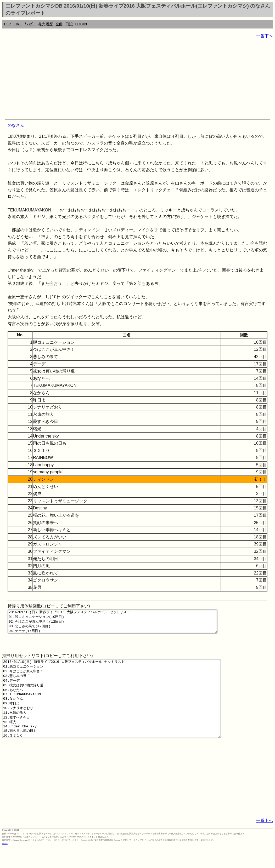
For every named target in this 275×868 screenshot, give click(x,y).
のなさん (16, 125)
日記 (69, 24)
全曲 (59, 24)
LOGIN (81, 24)
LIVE (18, 24)
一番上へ (265, 841)
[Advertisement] (137, 80)
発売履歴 (46, 24)
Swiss (5, 864)
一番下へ (265, 36)
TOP (7, 24)
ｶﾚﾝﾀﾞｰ (30, 24)
